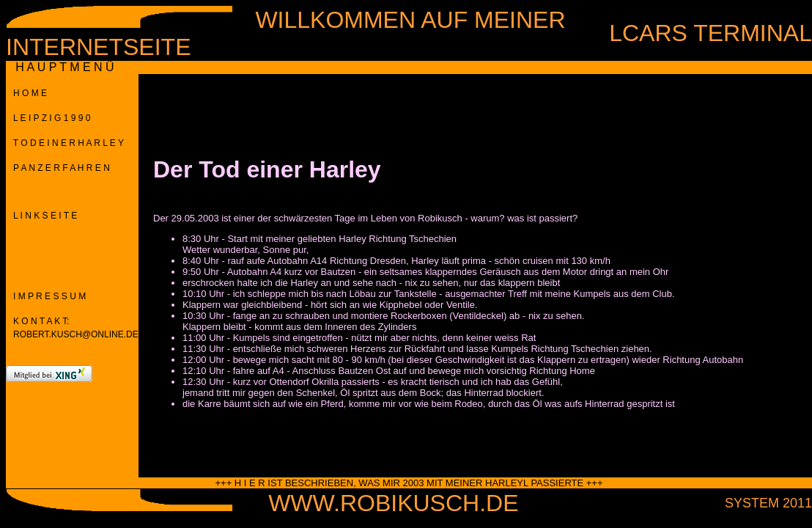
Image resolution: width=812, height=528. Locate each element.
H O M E (26, 93)
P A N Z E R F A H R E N (58, 168)
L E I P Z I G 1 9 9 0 (48, 118)
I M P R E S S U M (46, 296)
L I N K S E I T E (41, 216)
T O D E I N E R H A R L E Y (65, 143)
